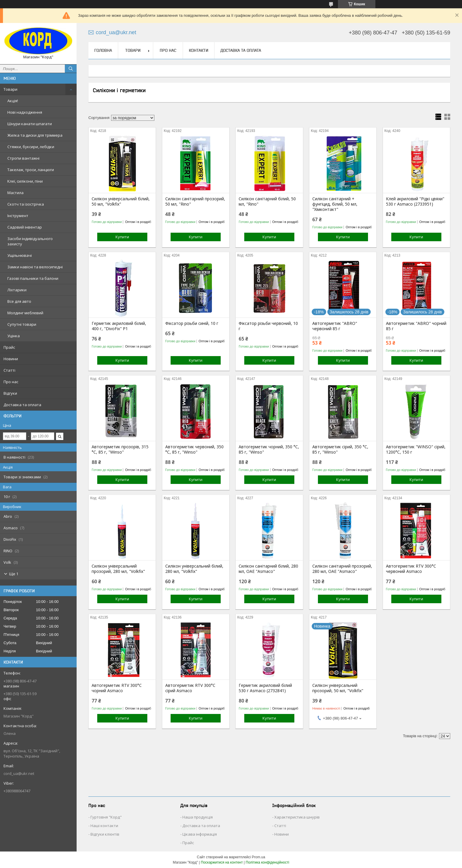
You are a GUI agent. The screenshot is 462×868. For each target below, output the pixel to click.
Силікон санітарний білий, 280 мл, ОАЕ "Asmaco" (268, 569)
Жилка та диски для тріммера (35, 135)
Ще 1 (14, 574)
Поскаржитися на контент (222, 862)
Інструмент (18, 216)
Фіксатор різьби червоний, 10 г (268, 326)
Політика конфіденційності (268, 862)
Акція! (13, 101)
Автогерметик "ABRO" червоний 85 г (335, 326)
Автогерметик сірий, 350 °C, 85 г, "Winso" (340, 449)
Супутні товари (22, 324)
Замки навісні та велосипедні (35, 267)
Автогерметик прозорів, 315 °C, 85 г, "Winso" (120, 449)
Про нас (11, 382)
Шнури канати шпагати (30, 124)
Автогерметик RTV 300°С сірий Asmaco (190, 688)
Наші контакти (104, 826)
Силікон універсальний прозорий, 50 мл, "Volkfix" (338, 688)
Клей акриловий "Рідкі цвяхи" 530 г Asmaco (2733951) (415, 201)
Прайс (9, 347)
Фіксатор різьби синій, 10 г (192, 323)
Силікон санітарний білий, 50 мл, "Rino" (267, 201)
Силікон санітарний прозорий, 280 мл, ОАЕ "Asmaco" (342, 569)
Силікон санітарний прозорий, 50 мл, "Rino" (195, 201)
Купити (122, 237)
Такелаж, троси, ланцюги (31, 170)
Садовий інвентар (25, 227)
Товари (10, 89)
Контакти (199, 50)
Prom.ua (259, 857)
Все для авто (19, 301)
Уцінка (14, 336)
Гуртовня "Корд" (106, 817)
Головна (103, 50)
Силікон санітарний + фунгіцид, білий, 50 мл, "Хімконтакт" (335, 204)
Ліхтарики (17, 290)
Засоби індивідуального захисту (30, 241)
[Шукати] (71, 69)
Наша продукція (198, 817)
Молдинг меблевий (25, 313)
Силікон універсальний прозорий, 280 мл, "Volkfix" (118, 569)
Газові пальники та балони (33, 278)
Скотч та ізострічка (26, 204)
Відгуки (10, 393)
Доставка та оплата (22, 405)
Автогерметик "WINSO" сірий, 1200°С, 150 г (416, 449)
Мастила (15, 193)
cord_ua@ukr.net (19, 773)
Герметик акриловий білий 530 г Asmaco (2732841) (265, 688)
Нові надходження (25, 112)
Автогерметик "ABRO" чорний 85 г (416, 326)
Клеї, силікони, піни (25, 181)
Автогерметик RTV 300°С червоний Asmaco (411, 569)
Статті (9, 370)
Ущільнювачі (20, 255)
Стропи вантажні (23, 158)
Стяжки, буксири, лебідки (31, 147)
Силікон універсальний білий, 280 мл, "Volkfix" (194, 569)
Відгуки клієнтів (105, 834)
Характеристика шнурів (297, 817)
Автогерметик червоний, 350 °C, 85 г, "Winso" (194, 449)
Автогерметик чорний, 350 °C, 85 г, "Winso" (269, 449)
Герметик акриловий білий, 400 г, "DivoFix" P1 (119, 326)
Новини (11, 359)
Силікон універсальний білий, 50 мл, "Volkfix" (121, 201)
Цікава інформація (200, 834)
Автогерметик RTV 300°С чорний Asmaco (117, 688)
